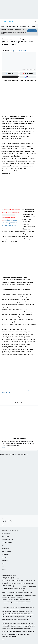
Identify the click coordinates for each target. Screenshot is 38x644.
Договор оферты (6, 533)
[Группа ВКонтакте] (10, 73)
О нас (3, 545)
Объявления (5, 560)
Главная (4, 569)
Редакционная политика (8, 539)
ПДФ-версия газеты (7, 551)
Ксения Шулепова (20, 50)
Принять (32, 31)
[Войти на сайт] (35, 22)
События (4, 566)
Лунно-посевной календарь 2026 (10, 26)
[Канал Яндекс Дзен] (10, 77)
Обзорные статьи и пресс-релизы (10, 530)
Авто (3, 563)
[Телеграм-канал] (8, 521)
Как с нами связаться (7, 542)
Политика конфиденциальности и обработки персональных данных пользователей (17, 619)
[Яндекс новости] (28, 73)
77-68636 (16, 606)
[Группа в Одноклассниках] (6, 521)
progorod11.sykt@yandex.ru (8, 588)
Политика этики (6, 536)
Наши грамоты (5, 548)
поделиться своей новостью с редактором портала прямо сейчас (9, 223)
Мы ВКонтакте (5, 554)
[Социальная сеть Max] (28, 77)
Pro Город (4, 557)
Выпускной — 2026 (25, 26)
